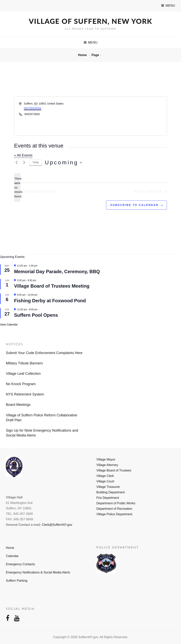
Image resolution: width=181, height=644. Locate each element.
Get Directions (33, 108)
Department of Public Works (116, 503)
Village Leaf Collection (23, 374)
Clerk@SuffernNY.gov (57, 525)
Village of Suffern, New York (90, 21)
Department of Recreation (114, 509)
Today (36, 162)
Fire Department (108, 498)
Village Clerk (105, 476)
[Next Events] (24, 163)
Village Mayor (106, 459)
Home (83, 55)
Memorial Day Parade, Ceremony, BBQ (57, 271)
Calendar (12, 556)
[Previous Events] (16, 163)
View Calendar (9, 325)
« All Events (23, 155)
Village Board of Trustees (114, 470)
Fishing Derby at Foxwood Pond (50, 301)
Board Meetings (18, 405)
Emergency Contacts (20, 564)
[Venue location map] (128, 116)
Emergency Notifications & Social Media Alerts (38, 572)
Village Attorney (107, 465)
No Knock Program (21, 384)
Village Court (105, 481)
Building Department (111, 492)
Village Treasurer (108, 487)
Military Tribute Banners (24, 363)
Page (95, 55)
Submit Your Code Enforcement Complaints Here (44, 353)
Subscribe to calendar (134, 205)
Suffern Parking (17, 581)
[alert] (17, 187)
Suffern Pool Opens (36, 315)
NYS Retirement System (25, 394)
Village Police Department (114, 514)
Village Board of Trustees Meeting (52, 286)
